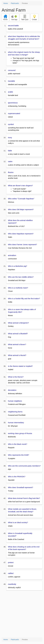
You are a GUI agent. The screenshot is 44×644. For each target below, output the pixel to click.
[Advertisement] (22, 614)
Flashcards (15, 3)
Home (6, 3)
